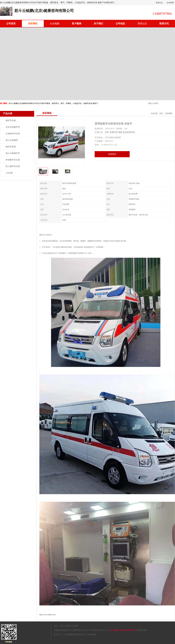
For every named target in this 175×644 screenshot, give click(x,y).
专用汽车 (114, 132)
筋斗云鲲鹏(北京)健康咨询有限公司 (123, 630)
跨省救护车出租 (13, 160)
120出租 (9, 173)
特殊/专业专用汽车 (127, 132)
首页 (161, 113)
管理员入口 (84, 635)
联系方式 (164, 24)
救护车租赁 (11, 147)
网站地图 (92, 635)
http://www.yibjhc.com (47, 615)
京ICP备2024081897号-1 (99, 630)
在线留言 (112, 154)
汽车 (107, 132)
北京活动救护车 (13, 127)
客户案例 (77, 24)
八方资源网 (68, 635)
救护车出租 (11, 120)
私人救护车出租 (13, 166)
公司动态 (120, 24)
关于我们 (98, 24)
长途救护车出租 (13, 134)
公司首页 (11, 24)
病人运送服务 (12, 140)
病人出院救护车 (13, 153)
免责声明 (76, 635)
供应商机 (33, 24)
